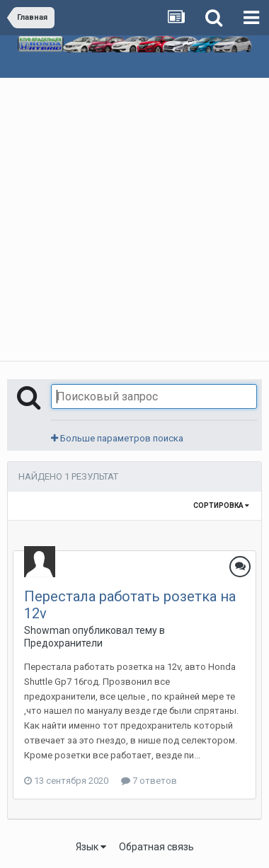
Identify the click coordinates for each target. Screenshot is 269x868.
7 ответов (149, 781)
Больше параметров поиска (117, 438)
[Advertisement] (134, 219)
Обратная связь (156, 847)
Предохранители (63, 643)
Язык (91, 847)
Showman (47, 630)
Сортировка (221, 505)
